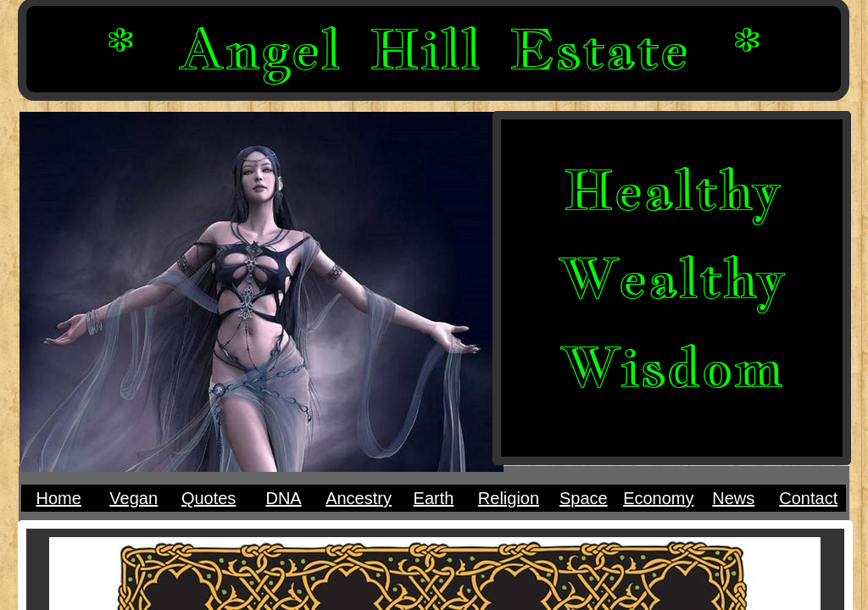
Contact (808, 498)
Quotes (209, 498)
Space (584, 498)
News (733, 498)
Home (59, 498)
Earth (434, 498)
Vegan (134, 498)
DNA (283, 498)
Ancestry (359, 498)
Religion (509, 498)
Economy (658, 498)
